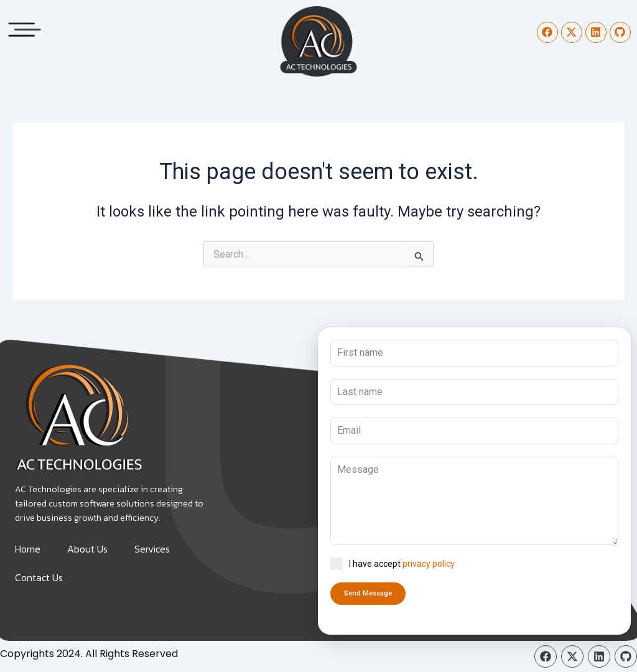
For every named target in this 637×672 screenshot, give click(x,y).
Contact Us (39, 577)
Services (152, 549)
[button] (25, 26)
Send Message (368, 593)
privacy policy (429, 564)
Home (28, 549)
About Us (87, 549)
